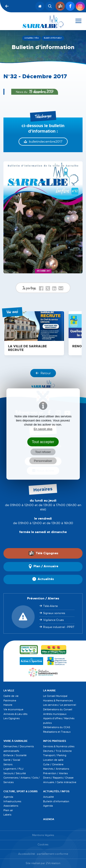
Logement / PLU (13, 769)
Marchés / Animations (56, 769)
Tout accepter (43, 442)
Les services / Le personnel (60, 705)
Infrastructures (12, 801)
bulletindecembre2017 (46, 141)
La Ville (9, 690)
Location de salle (53, 760)
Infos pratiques (55, 741)
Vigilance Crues (53, 620)
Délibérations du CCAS (57, 727)
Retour (43, 373)
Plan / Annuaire (43, 567)
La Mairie (49, 690)
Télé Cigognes (43, 553)
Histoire (8, 705)
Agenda (8, 797)
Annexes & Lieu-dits (15, 714)
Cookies (43, 845)
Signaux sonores (54, 613)
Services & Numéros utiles (59, 746)
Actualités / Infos (56, 791)
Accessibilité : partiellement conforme (43, 854)
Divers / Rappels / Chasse (58, 778)
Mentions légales (43, 835)
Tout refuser (43, 452)
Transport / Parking (55, 755)
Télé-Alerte (50, 606)
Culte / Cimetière (53, 764)
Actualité (49, 797)
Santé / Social (12, 760)
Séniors (8, 764)
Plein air (8, 810)
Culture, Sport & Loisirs (21, 791)
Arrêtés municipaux (55, 714)
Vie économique (13, 709)
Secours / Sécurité (15, 773)
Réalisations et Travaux (57, 732)
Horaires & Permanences (58, 701)
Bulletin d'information (56, 801)
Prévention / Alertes (55, 773)
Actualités (43, 579)
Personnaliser (43, 461)
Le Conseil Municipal (55, 696)
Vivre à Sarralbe (15, 741)
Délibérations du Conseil (58, 709)
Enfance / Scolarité (15, 755)
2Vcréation (53, 863)
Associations (11, 806)
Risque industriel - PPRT (59, 627)
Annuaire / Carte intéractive (60, 782)
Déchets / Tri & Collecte (57, 751)
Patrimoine (10, 701)
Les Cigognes (11, 718)
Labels (7, 815)
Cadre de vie (11, 696)
